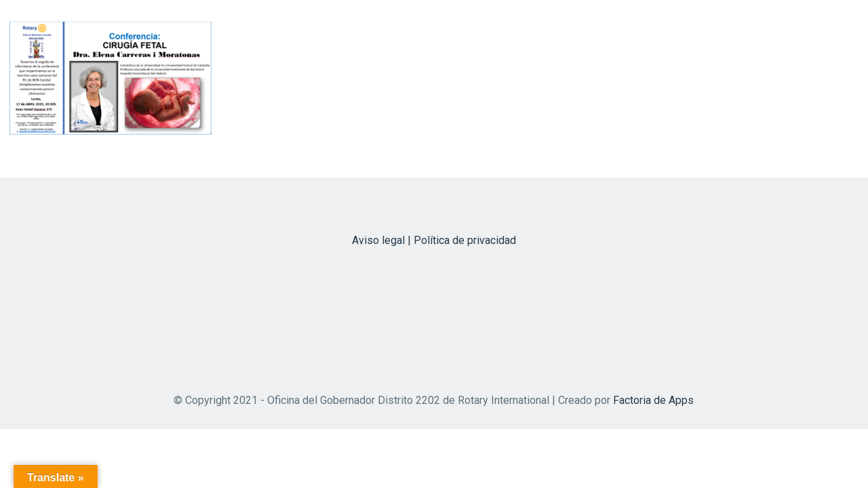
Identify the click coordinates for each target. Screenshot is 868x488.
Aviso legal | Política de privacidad (434, 240)
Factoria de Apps (653, 400)
